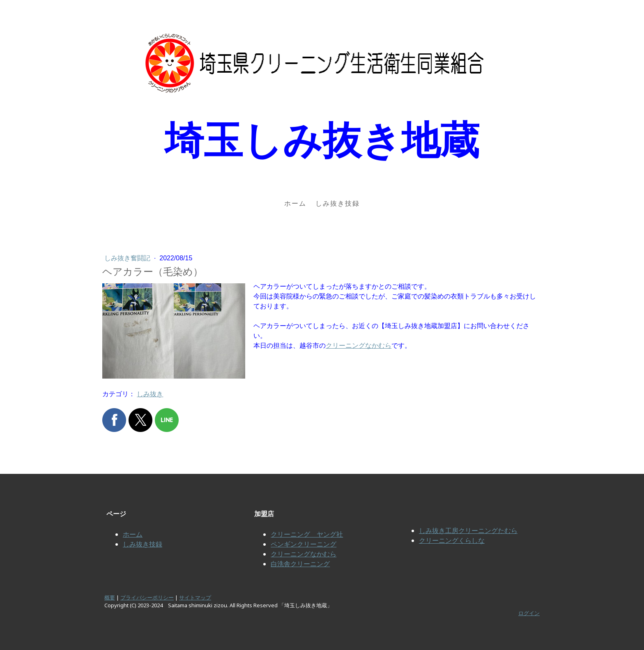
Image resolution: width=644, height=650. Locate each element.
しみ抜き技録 (338, 203)
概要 (110, 597)
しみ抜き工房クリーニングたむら (468, 531)
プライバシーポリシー (147, 597)
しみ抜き (150, 394)
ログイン (529, 613)
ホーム (295, 203)
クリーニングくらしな (452, 540)
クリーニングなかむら (359, 346)
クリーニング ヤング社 (307, 534)
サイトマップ (195, 597)
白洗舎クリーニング (300, 564)
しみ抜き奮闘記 (128, 258)
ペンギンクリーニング (304, 544)
